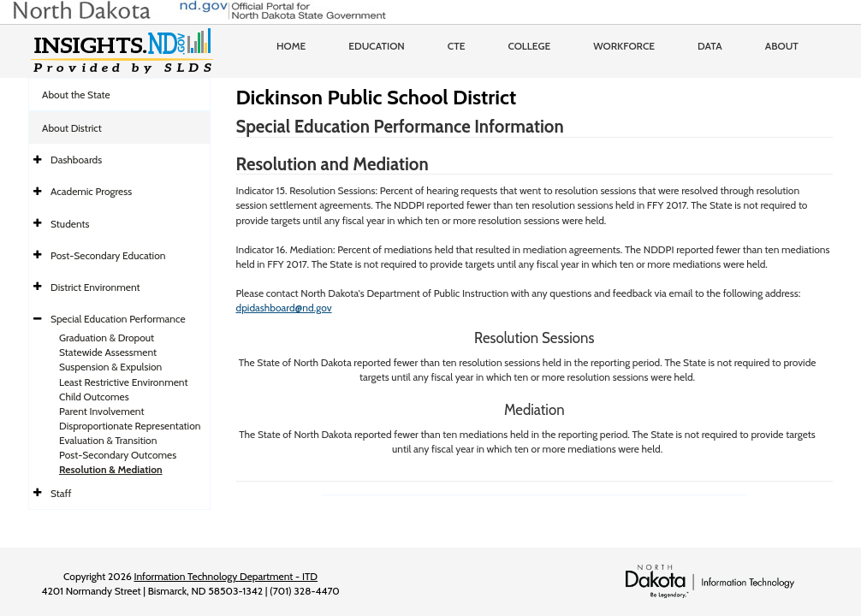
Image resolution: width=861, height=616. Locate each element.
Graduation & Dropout (107, 338)
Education (377, 46)
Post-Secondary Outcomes (118, 455)
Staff (61, 493)
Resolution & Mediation (111, 469)
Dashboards (76, 160)
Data (710, 46)
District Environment (95, 287)
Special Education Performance (118, 319)
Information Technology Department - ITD (226, 576)
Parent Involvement (102, 411)
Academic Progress (91, 191)
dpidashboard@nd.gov (284, 308)
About (782, 46)
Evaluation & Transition (108, 440)
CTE (457, 46)
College (529, 46)
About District (72, 128)
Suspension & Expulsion (110, 367)
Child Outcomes (94, 397)
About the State (76, 95)
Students (70, 224)
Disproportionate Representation (130, 426)
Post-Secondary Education (108, 255)
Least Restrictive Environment (124, 382)
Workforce (624, 46)
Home (291, 46)
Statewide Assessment (108, 352)
